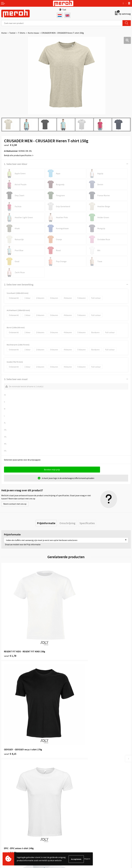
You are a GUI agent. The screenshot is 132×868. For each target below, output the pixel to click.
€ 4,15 (75, 634)
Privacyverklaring (75, 819)
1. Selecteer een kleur (16, 164)
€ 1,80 (10, 710)
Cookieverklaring (75, 815)
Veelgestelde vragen (76, 768)
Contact (5, 807)
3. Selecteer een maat (16, 379)
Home (4, 33)
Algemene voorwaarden (78, 807)
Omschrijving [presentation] (67, 523)
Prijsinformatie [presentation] (46, 523)
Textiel (12, 33)
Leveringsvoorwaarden (77, 811)
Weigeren (87, 859)
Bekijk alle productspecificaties (19, 155)
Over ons (71, 760)
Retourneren (7, 811)
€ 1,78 (10, 634)
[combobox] (62, 23)
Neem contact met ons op (15, 504)
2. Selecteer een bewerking (19, 284)
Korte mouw (33, 33)
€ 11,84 (75, 714)
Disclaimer (72, 823)
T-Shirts (22, 33)
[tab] (46, 523)
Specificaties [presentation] (87, 523)
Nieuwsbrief (73, 764)
